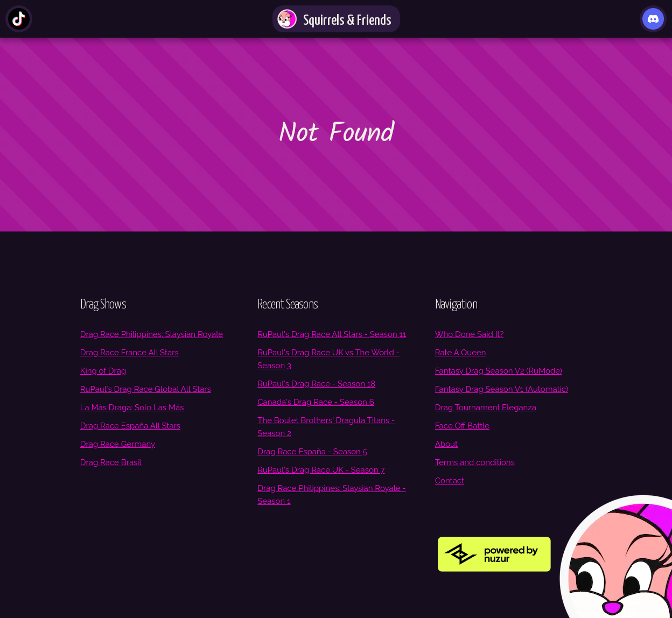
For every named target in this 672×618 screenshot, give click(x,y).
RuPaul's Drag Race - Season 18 (316, 384)
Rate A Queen (461, 353)
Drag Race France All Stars (129, 353)
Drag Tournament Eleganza (486, 408)
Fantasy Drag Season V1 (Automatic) (502, 389)
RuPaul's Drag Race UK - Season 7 (321, 470)
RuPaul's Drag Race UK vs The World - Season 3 (328, 359)
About (446, 444)
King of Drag (103, 371)
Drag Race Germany (118, 444)
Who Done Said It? (470, 334)
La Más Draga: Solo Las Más (132, 408)
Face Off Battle (462, 426)
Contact (450, 481)
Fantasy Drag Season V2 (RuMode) (499, 371)
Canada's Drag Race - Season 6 (316, 402)
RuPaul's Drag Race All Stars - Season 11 (332, 334)
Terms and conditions (475, 462)
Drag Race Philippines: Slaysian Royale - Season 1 (331, 495)
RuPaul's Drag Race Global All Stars (146, 389)
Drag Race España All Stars (130, 426)
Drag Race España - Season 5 (312, 452)
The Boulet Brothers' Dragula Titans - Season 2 (326, 427)
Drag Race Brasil (111, 462)
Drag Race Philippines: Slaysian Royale (152, 334)
